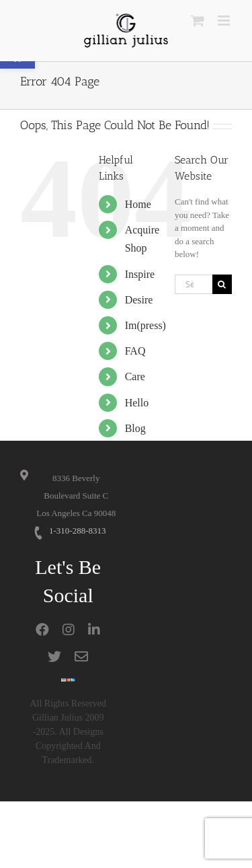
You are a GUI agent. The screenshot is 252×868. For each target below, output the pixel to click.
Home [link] (138, 204)
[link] (126, 31)
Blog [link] (135, 428)
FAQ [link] (135, 351)
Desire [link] (139, 300)
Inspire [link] (140, 274)
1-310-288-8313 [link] (78, 531)
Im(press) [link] (145, 325)
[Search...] (194, 284)
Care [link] (135, 376)
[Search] (222, 284)
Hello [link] (137, 403)
